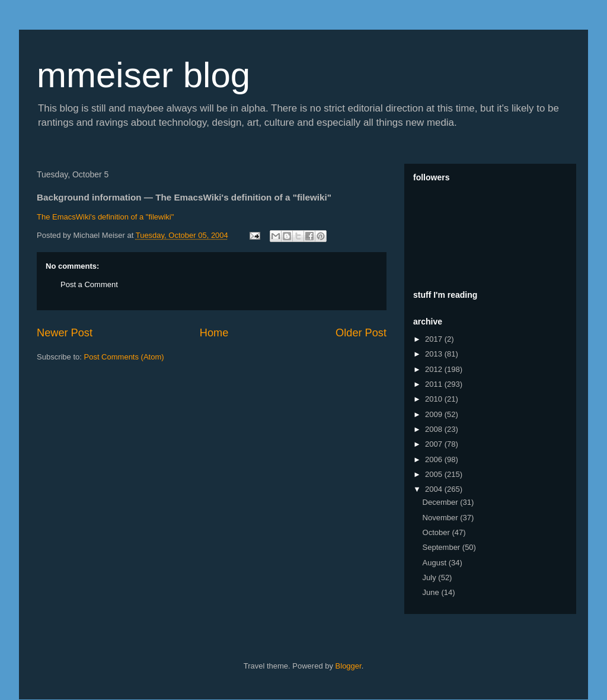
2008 (435, 429)
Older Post (361, 333)
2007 (435, 444)
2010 (435, 399)
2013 (435, 354)
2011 (435, 384)
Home (214, 333)
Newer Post (65, 333)
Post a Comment (89, 284)
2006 (435, 459)
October (437, 532)
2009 (435, 414)
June (432, 592)
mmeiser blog (143, 75)
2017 (435, 339)
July (431, 577)
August (436, 563)
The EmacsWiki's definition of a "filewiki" (105, 217)
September (443, 547)
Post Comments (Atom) (124, 357)
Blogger (349, 666)
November (442, 518)
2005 (435, 474)
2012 (435, 369)
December (442, 502)
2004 (435, 489)
